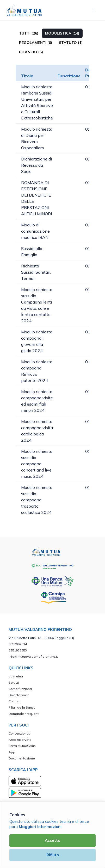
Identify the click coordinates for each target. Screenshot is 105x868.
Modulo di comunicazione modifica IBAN (35, 231)
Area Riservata (20, 740)
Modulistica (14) (62, 33)
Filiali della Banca (22, 707)
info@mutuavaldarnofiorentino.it (33, 657)
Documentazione (22, 758)
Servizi (14, 682)
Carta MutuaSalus (22, 746)
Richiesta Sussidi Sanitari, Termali (36, 272)
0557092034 (18, 644)
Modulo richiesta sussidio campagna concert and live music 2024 (37, 464)
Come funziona (20, 689)
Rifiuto (53, 855)
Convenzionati (20, 733)
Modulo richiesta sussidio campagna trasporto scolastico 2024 (37, 500)
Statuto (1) (71, 43)
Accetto (52, 840)
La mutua (16, 676)
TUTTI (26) (29, 33)
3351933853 (18, 650)
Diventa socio (19, 695)
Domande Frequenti (24, 714)
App (12, 752)
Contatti (15, 701)
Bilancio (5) (31, 52)
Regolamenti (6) (36, 43)
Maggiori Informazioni (40, 827)
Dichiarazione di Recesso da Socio (36, 165)
